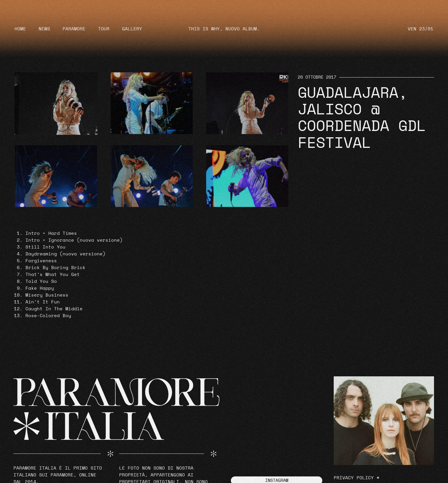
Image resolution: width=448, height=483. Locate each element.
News (44, 29)
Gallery (132, 29)
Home (20, 29)
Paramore (74, 29)
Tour (104, 29)
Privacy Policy (354, 478)
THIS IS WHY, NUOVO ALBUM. (224, 29)
